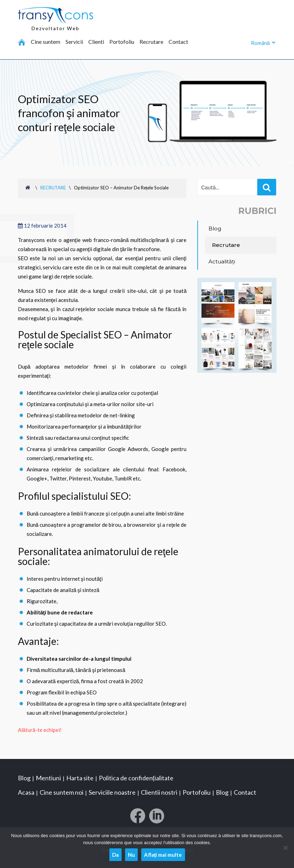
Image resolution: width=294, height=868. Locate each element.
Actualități (222, 261)
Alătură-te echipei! (40, 730)
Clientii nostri (159, 792)
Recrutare (151, 42)
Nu (131, 855)
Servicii (74, 42)
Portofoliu (122, 42)
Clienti (96, 42)
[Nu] (285, 848)
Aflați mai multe (163, 855)
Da (115, 855)
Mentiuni (48, 778)
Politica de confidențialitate (136, 778)
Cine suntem (46, 42)
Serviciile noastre (112, 792)
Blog (215, 228)
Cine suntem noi (61, 792)
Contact (178, 42)
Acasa (26, 792)
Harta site (80, 778)
